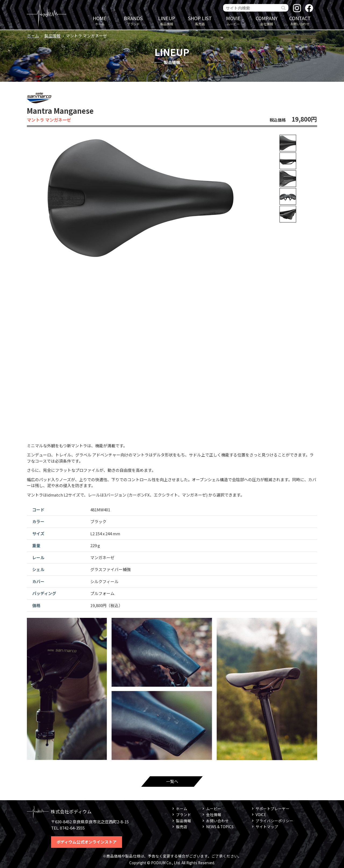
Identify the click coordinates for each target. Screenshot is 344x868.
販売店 (200, 20)
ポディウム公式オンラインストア (87, 842)
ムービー (233, 20)
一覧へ (172, 781)
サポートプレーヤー (273, 809)
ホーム (100, 20)
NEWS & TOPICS (220, 827)
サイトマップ (267, 827)
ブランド (133, 20)
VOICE (261, 814)
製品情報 (167, 20)
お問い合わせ (300, 20)
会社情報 (267, 20)
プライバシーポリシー (274, 821)
